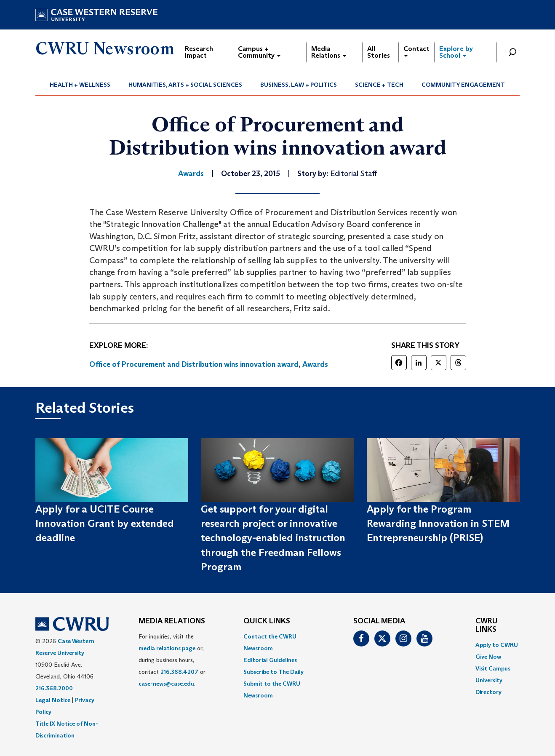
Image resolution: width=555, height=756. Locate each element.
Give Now (488, 657)
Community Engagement (463, 85)
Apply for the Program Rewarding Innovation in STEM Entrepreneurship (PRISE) (438, 524)
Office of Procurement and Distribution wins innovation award (194, 364)
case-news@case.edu (166, 684)
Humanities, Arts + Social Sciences (185, 85)
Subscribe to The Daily (273, 672)
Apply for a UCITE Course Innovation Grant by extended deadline (105, 524)
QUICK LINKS (267, 621)
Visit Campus (493, 668)
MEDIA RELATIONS (172, 621)
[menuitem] (80, 85)
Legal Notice (53, 700)
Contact (416, 51)
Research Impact (199, 52)
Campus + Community (259, 52)
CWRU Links (487, 625)
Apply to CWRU (497, 645)
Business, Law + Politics (299, 85)
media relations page (167, 648)
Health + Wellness (80, 85)
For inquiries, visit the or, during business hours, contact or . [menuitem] (172, 660)
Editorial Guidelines (270, 660)
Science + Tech (379, 85)
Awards (315, 364)
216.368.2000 (54, 688)
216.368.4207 (179, 672)
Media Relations (329, 52)
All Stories (379, 52)
